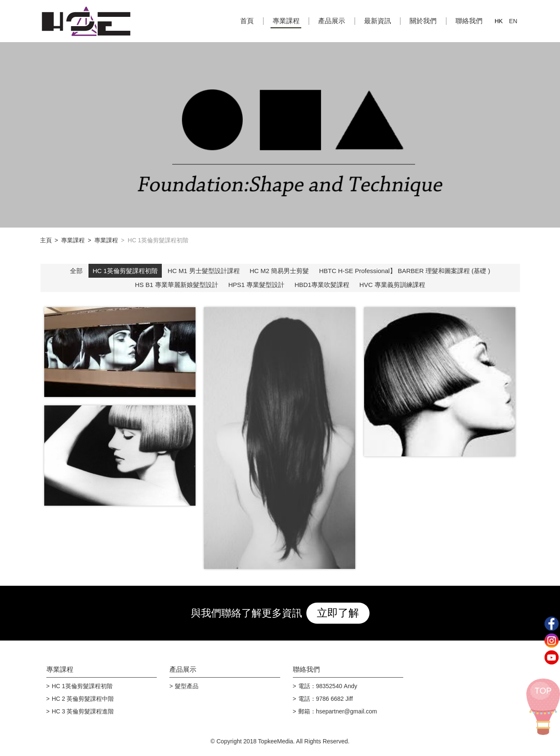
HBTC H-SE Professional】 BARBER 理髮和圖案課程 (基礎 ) (405, 271)
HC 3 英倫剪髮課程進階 (83, 711)
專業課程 (286, 21)
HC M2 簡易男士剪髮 (280, 271)
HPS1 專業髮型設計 (256, 285)
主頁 (46, 240)
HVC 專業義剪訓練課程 (392, 285)
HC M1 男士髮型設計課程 (204, 271)
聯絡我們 (469, 21)
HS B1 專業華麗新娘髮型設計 (177, 285)
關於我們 (423, 21)
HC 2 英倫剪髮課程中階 (83, 699)
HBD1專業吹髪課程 (322, 285)
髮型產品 (187, 686)
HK (499, 21)
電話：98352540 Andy (328, 686)
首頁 (247, 21)
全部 (76, 271)
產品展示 (332, 21)
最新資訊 (378, 21)
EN (513, 21)
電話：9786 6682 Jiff (326, 699)
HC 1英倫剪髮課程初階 (125, 271)
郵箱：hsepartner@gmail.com (338, 711)
